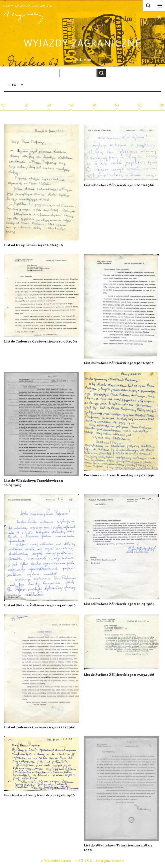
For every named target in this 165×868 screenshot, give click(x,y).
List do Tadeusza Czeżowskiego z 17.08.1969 (41, 341)
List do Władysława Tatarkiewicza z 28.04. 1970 (119, 848)
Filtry (12, 85)
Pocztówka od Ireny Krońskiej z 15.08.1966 (39, 795)
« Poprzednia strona (56, 861)
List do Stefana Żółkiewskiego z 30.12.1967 (119, 363)
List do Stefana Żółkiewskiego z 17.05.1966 (119, 675)
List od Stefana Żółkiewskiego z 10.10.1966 (119, 185)
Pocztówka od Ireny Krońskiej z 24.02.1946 (119, 475)
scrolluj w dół (82, 60)
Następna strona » (110, 861)
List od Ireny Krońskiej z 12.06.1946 (33, 245)
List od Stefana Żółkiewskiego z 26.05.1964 (119, 604)
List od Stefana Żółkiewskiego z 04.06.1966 (40, 605)
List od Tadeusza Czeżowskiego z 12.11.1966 (40, 727)
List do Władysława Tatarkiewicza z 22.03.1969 (33, 483)
